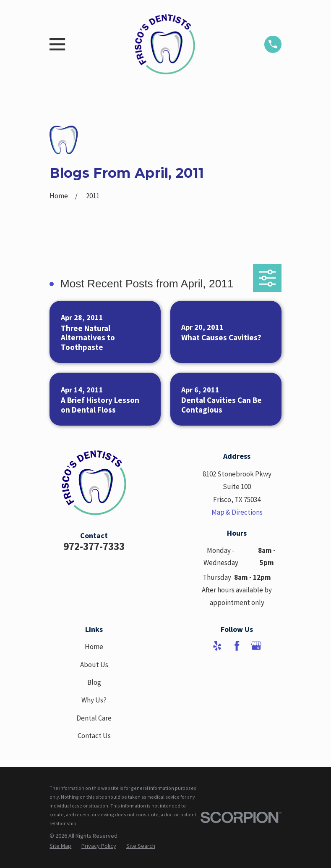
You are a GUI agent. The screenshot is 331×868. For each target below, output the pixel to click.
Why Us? (94, 700)
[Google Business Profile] (256, 646)
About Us (94, 665)
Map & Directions (237, 512)
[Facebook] (237, 646)
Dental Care (94, 718)
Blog (94, 682)
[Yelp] (217, 646)
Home (94, 647)
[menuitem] (60, 846)
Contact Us (94, 736)
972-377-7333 (94, 546)
